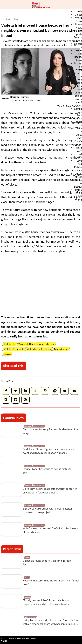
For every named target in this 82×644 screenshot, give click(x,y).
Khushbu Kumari (20, 97)
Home (8, 19)
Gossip (16, 19)
